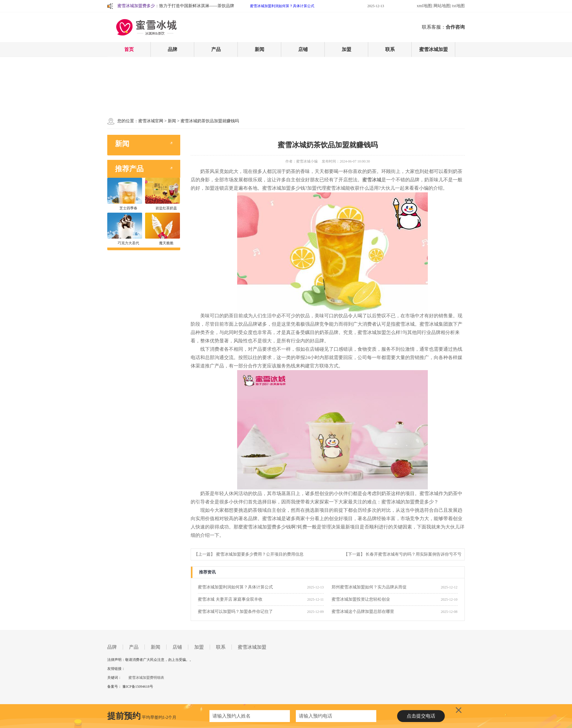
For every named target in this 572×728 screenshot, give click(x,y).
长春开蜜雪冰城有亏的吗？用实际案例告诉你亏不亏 (414, 554)
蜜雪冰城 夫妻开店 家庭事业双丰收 (230, 599)
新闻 (259, 49)
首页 (129, 49)
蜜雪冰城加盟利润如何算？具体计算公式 (282, 6)
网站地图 (442, 6)
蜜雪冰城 (372, 180)
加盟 (346, 49)
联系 (390, 49)
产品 (216, 49)
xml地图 (424, 6)
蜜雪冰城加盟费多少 (136, 6)
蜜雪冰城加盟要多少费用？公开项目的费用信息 (260, 554)
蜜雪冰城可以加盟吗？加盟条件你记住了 (235, 612)
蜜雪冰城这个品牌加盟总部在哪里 (363, 612)
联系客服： (443, 27)
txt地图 (458, 6)
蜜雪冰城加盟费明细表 (146, 678)
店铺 (303, 49)
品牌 (172, 49)
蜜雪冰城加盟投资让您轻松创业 (361, 599)
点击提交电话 (421, 716)
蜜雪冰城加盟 (433, 49)
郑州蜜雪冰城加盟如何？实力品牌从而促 (369, 587)
